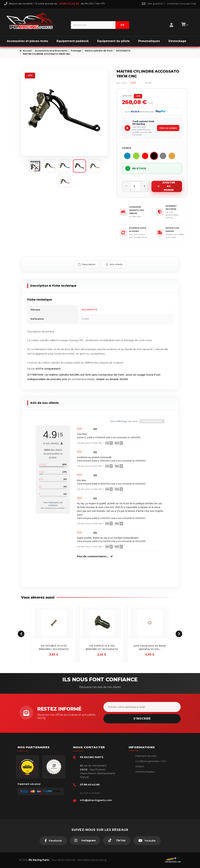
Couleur (127, 148)
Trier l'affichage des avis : (137, 421)
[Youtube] (147, 841)
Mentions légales (145, 772)
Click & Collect (143, 787)
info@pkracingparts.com (96, 800)
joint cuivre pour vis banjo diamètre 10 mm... (150, 647)
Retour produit (143, 777)
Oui (109, 443)
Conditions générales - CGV (151, 761)
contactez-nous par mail (181, 4)
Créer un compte (168, 128)
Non (119, 443)
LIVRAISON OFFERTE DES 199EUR (136, 210)
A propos (140, 782)
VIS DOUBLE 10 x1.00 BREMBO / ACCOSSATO (54, 647)
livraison (140, 766)
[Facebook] (53, 841)
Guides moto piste (145, 792)
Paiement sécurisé (146, 756)
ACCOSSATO (89, 310)
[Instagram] (85, 840)
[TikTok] (117, 840)
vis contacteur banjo (81, 379)
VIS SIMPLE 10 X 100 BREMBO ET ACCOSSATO (102, 647)
